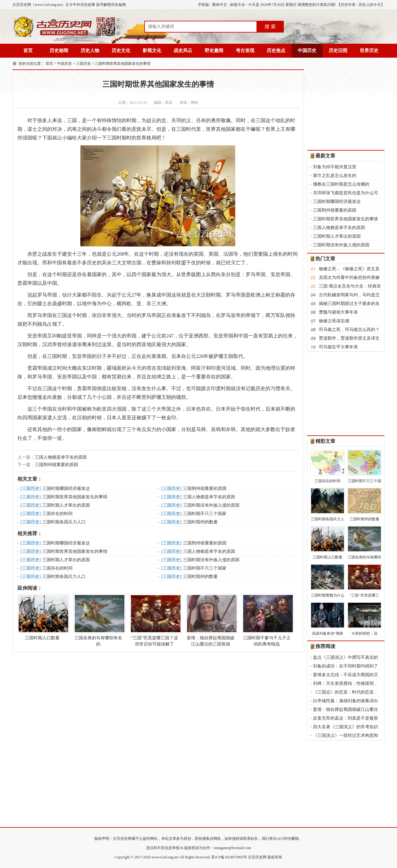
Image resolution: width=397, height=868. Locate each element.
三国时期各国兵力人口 (64, 522)
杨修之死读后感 (334, 321)
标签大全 (238, 5)
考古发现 (245, 51)
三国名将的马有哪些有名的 (98, 620)
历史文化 (121, 51)
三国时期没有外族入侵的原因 (211, 505)
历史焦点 (276, 51)
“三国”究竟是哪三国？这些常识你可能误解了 (154, 620)
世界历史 (369, 51)
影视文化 (152, 51)
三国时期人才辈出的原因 (66, 505)
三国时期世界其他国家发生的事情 (123, 64)
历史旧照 (338, 51)
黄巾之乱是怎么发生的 (335, 176)
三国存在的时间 (57, 514)
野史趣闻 (214, 51)
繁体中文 (220, 5)
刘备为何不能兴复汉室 (335, 167)
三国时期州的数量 (200, 522)
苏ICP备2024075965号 (229, 857)
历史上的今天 (370, 5)
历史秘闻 (59, 51)
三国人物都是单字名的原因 (61, 457)
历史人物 (90, 51)
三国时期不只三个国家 (205, 514)
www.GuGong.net (165, 857)
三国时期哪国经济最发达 (66, 489)
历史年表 (348, 5)
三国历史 (83, 64)
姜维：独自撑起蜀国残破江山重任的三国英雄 (211, 620)
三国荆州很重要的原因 (56, 465)
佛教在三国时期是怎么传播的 (341, 184)
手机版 (203, 5)
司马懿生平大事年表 (338, 347)
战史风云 (183, 51)
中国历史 (307, 51)
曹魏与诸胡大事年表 (338, 312)
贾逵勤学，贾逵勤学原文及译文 (349, 338)
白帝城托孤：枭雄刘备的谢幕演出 (346, 701)
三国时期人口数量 (42, 617)
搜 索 (270, 26)
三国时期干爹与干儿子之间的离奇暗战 (267, 620)
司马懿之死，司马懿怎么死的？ (349, 330)
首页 (28, 51)
